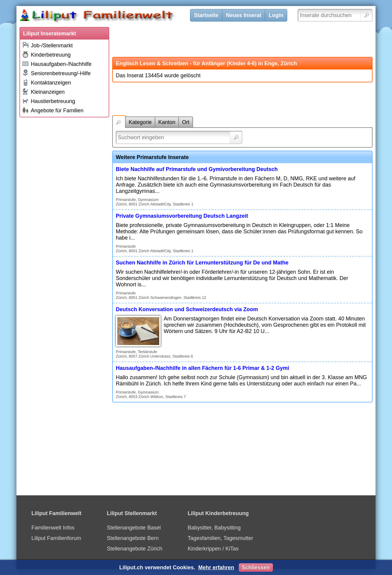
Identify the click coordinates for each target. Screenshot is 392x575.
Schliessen (256, 568)
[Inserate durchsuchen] (335, 15)
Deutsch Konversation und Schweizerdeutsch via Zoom (187, 309)
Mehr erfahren (216, 568)
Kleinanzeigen (43, 92)
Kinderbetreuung (46, 55)
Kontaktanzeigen (46, 82)
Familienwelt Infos (53, 528)
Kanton (167, 122)
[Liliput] (108, 16)
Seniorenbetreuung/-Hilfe (56, 73)
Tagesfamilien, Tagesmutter (220, 538)
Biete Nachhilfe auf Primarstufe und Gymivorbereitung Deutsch (197, 169)
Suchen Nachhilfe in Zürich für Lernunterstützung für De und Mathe (202, 263)
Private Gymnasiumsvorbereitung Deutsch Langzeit (182, 216)
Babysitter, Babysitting (214, 528)
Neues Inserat (244, 15)
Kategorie (140, 122)
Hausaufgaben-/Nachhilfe (57, 64)
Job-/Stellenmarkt (47, 45)
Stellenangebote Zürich (135, 549)
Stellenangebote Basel (134, 528)
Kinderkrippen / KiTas (213, 549)
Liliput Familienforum (56, 538)
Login (276, 15)
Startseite (206, 15)
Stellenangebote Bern (133, 538)
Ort (186, 122)
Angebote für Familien (53, 110)
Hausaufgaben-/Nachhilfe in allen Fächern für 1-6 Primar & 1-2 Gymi (202, 368)
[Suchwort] (179, 137)
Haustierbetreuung (48, 101)
